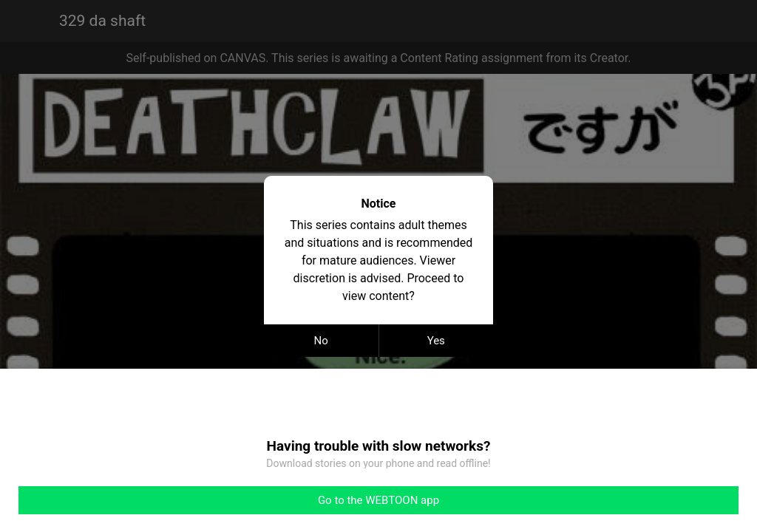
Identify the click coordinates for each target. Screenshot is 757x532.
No (321, 341)
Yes (436, 341)
